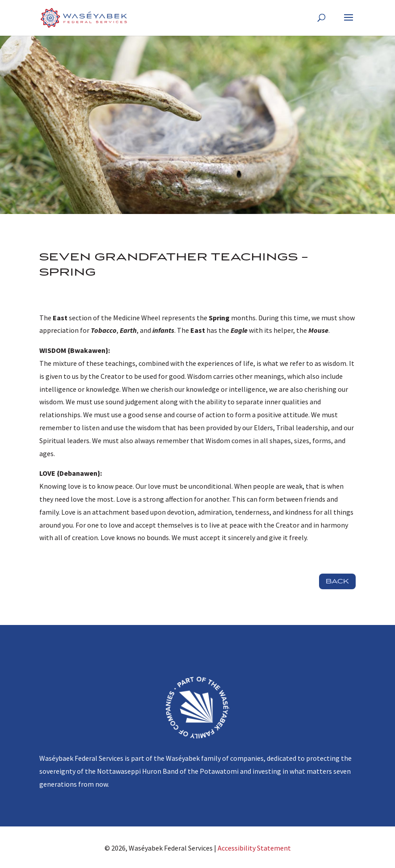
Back (337, 581)
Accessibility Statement (254, 848)
